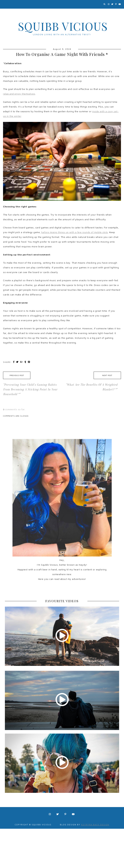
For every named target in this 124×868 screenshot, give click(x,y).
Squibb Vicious (63, 26)
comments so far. (15, 409)
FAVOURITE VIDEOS (62, 601)
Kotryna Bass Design (95, 825)
